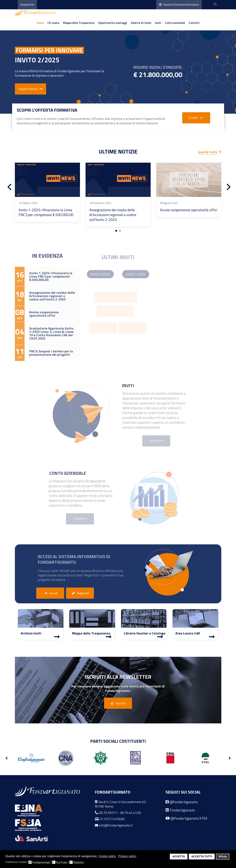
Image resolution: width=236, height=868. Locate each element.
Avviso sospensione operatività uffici (189, 210)
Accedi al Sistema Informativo (179, 5)
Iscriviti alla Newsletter (118, 677)
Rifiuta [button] (223, 856)
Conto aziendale (175, 23)
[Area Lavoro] (212, 637)
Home (40, 23)
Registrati (80, 593)
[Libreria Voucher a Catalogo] (160, 637)
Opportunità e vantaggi (113, 23)
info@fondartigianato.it (116, 825)
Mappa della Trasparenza (79, 23)
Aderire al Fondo (141, 23)
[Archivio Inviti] (57, 637)
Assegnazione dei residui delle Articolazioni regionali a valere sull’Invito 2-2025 (113, 215)
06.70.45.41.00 (131, 813)
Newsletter (27, 5)
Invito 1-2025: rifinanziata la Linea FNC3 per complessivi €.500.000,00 (46, 212)
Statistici (78, 863)
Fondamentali (41, 863)
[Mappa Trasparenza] (109, 637)
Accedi (50, 593)
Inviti (158, 23)
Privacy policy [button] (127, 856)
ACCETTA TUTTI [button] (202, 856)
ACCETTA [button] (179, 856)
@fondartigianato (184, 802)
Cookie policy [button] (107, 856)
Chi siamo (53, 23)
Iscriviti (118, 703)
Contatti (194, 23)
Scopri (196, 118)
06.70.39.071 (108, 813)
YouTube (61, 863)
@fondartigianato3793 (189, 818)
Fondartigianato (182, 810)
